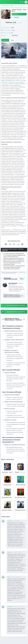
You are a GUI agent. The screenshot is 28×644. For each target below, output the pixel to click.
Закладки (16, 17)
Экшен (13, 30)
